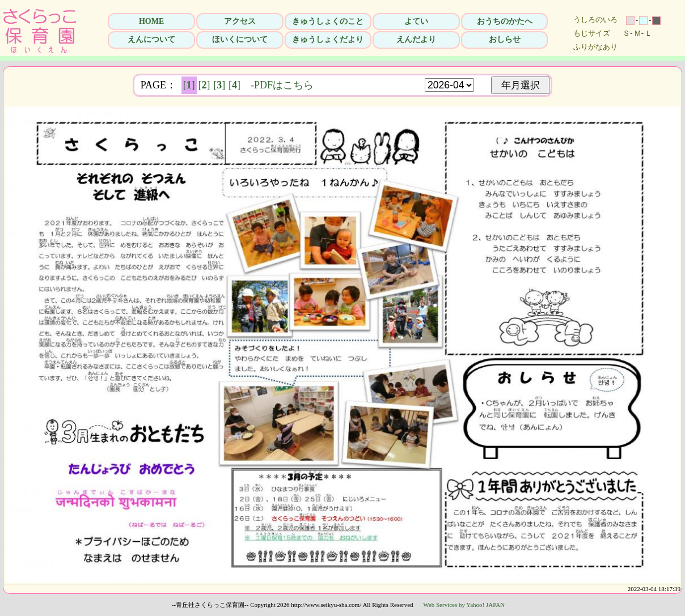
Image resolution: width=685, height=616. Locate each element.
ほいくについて (240, 39)
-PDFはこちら (282, 85)
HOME (151, 21)
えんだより (416, 39)
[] (189, 85)
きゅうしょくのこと (328, 21)
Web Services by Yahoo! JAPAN (464, 605)
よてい (416, 21)
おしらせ (505, 39)
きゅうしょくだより (328, 39)
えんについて (151, 39)
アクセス (240, 21)
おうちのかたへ (505, 21)
